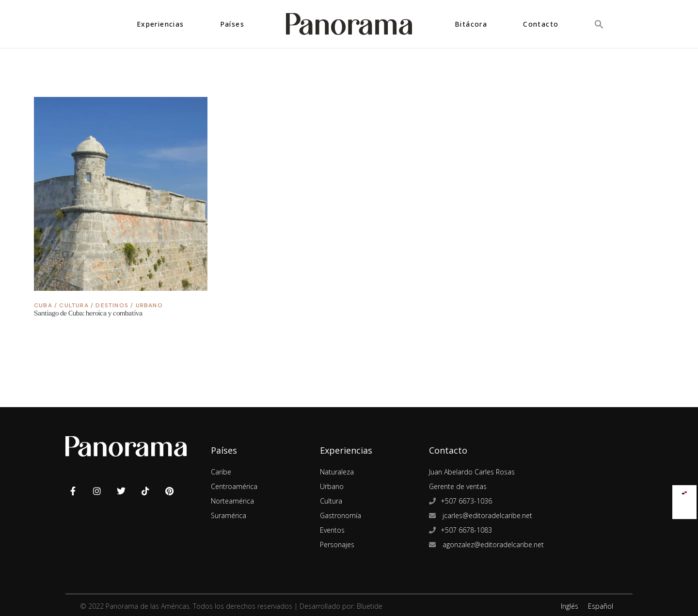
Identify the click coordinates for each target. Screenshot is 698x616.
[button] (599, 24)
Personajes (337, 545)
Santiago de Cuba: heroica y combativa (88, 313)
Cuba (43, 305)
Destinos (112, 305)
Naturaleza (337, 472)
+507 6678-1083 (466, 530)
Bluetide (370, 606)
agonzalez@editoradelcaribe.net (492, 545)
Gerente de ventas (458, 486)
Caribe (221, 472)
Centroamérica (234, 486)
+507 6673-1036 (466, 501)
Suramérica (229, 515)
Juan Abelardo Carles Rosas (472, 472)
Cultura (74, 305)
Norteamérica (232, 501)
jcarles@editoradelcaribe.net (486, 515)
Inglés (570, 606)
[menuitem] (684, 491)
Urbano (149, 305)
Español (601, 606)
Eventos (332, 530)
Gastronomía (341, 515)
